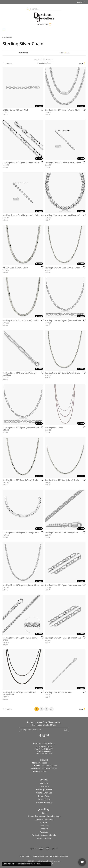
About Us (44, 783)
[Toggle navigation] (4, 30)
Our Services (44, 786)
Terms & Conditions (44, 802)
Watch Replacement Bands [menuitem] (44, 835)
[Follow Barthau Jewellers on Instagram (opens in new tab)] (44, 735)
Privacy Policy (44, 799)
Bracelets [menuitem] (44, 829)
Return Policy (44, 796)
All (51, 709)
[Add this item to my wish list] (41, 110)
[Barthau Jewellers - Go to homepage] (44, 17)
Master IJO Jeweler (44, 790)
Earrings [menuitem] (44, 822)
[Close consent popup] (49, 864)
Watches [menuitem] (44, 832)
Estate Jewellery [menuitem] (44, 838)
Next (81, 63)
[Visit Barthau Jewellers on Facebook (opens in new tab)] (40, 735)
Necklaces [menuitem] (44, 826)
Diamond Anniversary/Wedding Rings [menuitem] (44, 816)
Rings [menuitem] (44, 813)
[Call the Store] (44, 751)
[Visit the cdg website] (41, 849)
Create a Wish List (44, 793)
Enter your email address (44, 725)
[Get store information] (44, 753)
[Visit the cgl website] (47, 849)
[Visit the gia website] (34, 849)
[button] (81, 2)
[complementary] (70, 854)
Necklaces (8, 37)
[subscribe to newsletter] (65, 729)
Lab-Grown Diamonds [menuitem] (44, 819)
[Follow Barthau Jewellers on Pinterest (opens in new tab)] (48, 735)
